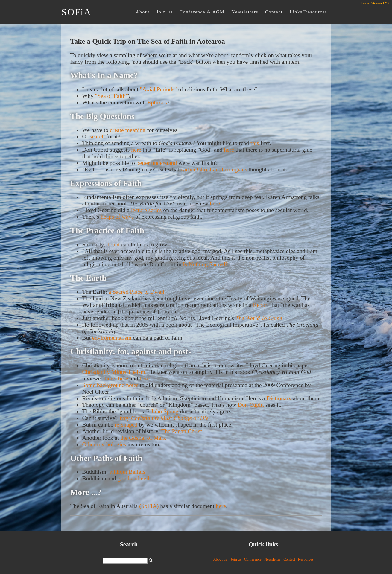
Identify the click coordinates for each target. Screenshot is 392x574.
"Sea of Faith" (111, 96)
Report (261, 305)
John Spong (165, 411)
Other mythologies (104, 444)
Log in (365, 3)
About (143, 12)
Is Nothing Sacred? (205, 264)
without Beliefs (127, 472)
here (136, 150)
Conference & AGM (202, 12)
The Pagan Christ (182, 431)
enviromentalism (112, 338)
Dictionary (279, 398)
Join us (165, 12)
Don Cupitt (251, 405)
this (255, 143)
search (97, 137)
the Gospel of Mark (143, 438)
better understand (157, 163)
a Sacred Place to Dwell (137, 292)
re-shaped (126, 425)
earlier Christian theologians (214, 169)
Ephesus (157, 102)
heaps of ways (117, 217)
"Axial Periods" (158, 89)
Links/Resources (309, 12)
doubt (113, 245)
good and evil (134, 478)
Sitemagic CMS (380, 3)
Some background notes (110, 385)
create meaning (128, 130)
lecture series (146, 210)
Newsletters (245, 12)
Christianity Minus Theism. (114, 372)
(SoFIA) (149, 506)
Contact (274, 12)
